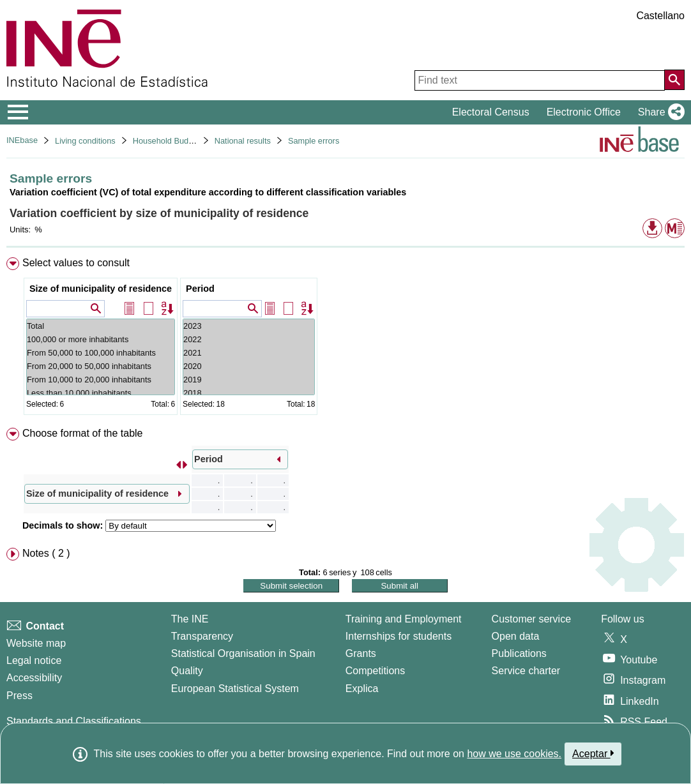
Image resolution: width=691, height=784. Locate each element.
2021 (249, 353)
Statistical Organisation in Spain (243, 653)
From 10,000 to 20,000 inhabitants (101, 380)
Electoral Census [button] (491, 112)
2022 (249, 339)
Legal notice (34, 660)
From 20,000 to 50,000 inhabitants (101, 366)
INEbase (22, 140)
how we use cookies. (514, 754)
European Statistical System (235, 689)
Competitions (375, 671)
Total (101, 326)
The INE (190, 619)
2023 (249, 326)
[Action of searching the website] (674, 80)
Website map (36, 643)
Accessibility (34, 678)
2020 (249, 366)
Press (19, 696)
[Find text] (540, 80)
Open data (516, 636)
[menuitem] (345, 339)
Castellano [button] (660, 16)
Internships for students (399, 636)
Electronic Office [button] (584, 112)
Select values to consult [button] (76, 263)
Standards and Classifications (74, 721)
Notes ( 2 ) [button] (46, 553)
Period (200, 289)
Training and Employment (404, 619)
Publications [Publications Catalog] (519, 653)
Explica (362, 689)
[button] (659, 112)
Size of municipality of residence (101, 289)
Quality (187, 671)
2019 (249, 380)
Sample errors (314, 141)
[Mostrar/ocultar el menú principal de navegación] (18, 112)
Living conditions (85, 141)
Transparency (202, 636)
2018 (249, 393)
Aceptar (593, 753)
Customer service (531, 619)
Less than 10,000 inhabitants (101, 393)
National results (243, 141)
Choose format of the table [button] (83, 433)
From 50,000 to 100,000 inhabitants (101, 353)
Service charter (526, 671)
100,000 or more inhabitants (101, 339)
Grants (361, 653)
